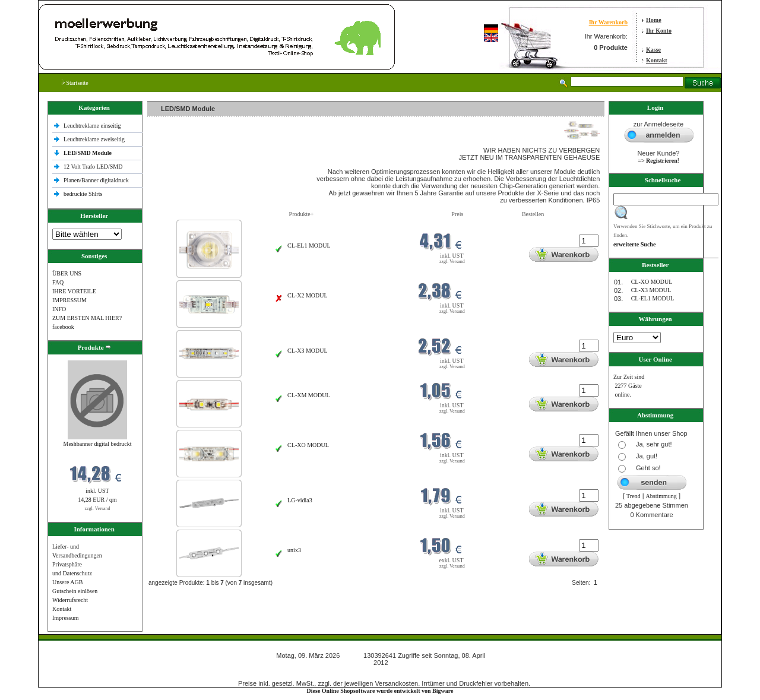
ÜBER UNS (67, 273)
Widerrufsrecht (70, 600)
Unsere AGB (67, 582)
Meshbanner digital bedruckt (98, 444)
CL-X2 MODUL (308, 295)
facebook (63, 327)
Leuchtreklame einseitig (93, 126)
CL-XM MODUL (308, 395)
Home (654, 20)
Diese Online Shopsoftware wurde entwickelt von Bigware (380, 691)
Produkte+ (302, 214)
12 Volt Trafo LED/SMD (93, 167)
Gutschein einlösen (75, 591)
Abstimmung (661, 496)
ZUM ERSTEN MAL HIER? (87, 318)
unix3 (294, 550)
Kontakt (657, 60)
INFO (59, 309)
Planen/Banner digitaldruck (96, 180)
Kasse (653, 50)
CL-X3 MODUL (308, 351)
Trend (634, 496)
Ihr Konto (659, 31)
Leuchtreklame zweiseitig (95, 139)
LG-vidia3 (300, 500)
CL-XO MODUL (308, 445)
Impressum (65, 618)
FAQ (58, 282)
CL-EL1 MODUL (309, 246)
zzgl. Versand (98, 509)
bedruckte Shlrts (83, 194)
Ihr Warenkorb (608, 22)
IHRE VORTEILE (74, 291)
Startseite (75, 83)
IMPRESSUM (69, 300)
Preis (457, 214)
